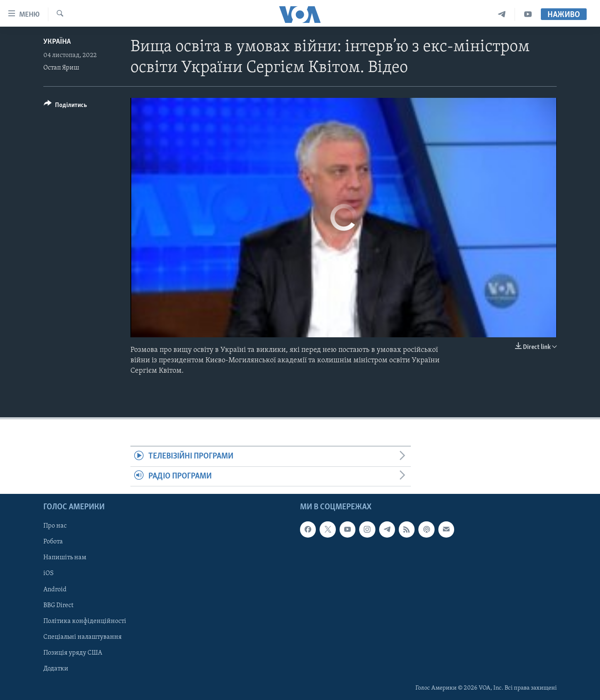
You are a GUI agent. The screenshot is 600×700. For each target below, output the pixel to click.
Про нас (55, 526)
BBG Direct (58, 605)
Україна (57, 42)
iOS (49, 574)
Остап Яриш (61, 68)
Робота (53, 542)
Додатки (56, 669)
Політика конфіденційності (85, 621)
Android (55, 590)
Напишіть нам (65, 558)
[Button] (65, 106)
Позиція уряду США (73, 653)
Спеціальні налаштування (82, 637)
